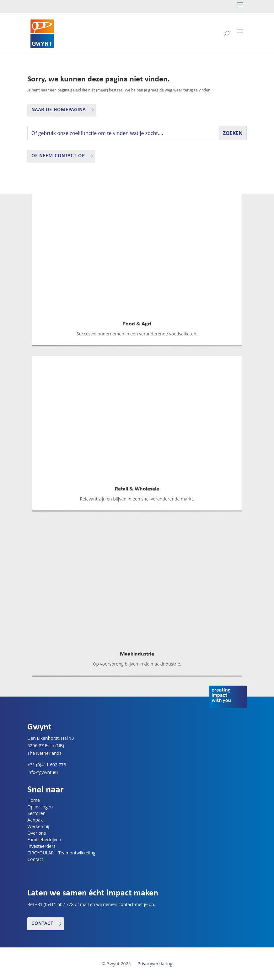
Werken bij (38, 826)
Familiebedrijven (44, 840)
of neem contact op (58, 156)
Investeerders (41, 846)
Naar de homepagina (59, 110)
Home (34, 800)
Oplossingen (40, 807)
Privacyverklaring (155, 964)
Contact (35, 859)
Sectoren (36, 813)
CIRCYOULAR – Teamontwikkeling (61, 853)
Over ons (37, 833)
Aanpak (35, 820)
